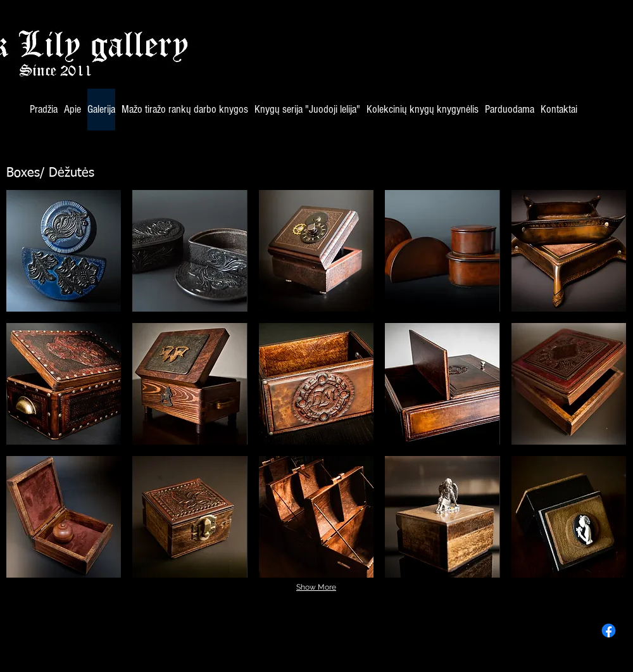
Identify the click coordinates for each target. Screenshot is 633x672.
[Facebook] (609, 631)
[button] (64, 251)
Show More (316, 587)
